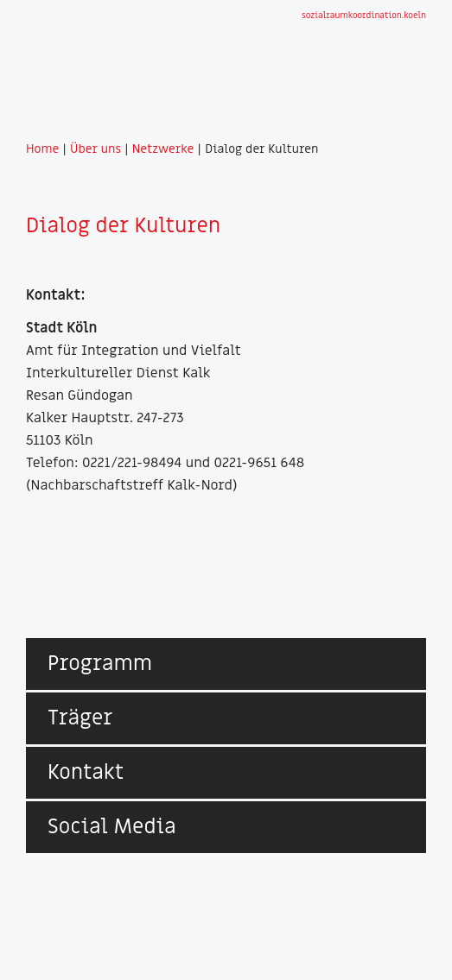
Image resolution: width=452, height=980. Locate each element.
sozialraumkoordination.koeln (364, 15)
